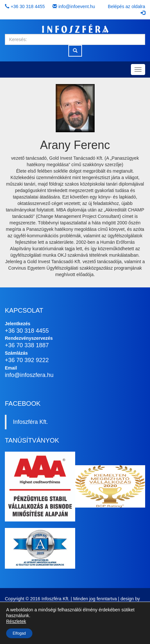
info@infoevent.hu (77, 6)
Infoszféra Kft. (30, 422)
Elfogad (19, 633)
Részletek (16, 621)
